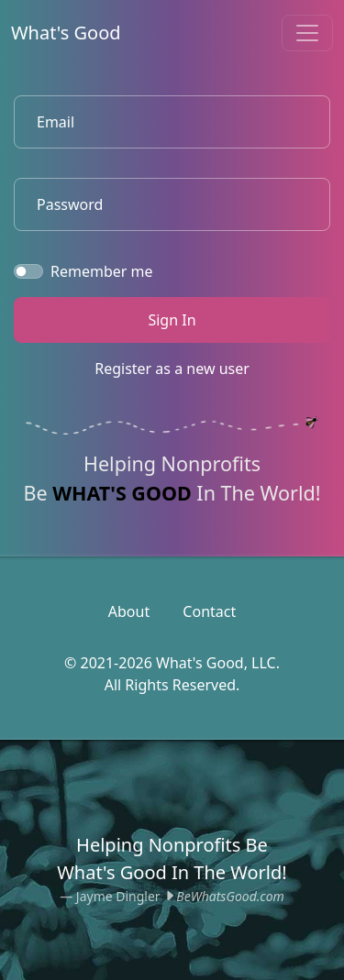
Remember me (102, 271)
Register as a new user (172, 369)
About (129, 611)
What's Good (66, 33)
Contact (209, 611)
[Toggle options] (307, 33)
